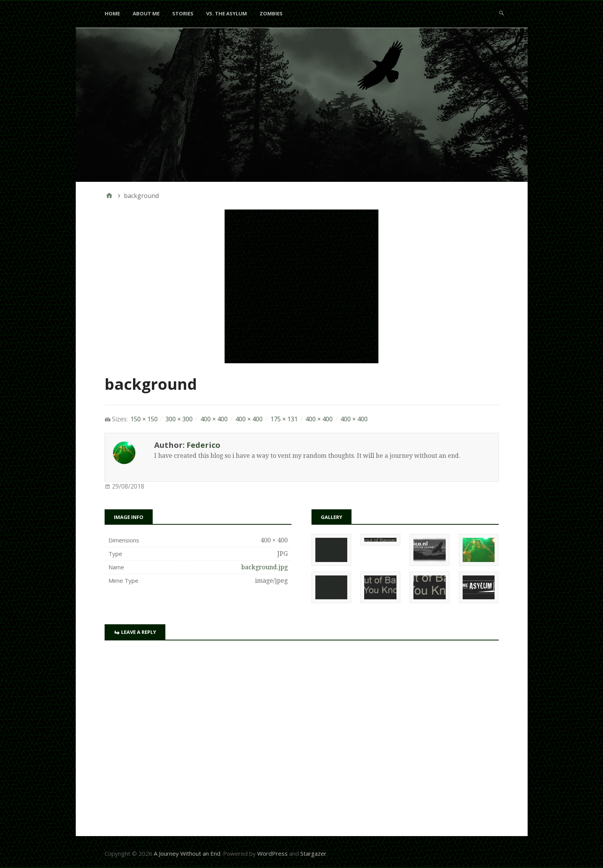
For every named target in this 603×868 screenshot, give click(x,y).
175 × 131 (284, 419)
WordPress (272, 853)
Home (112, 13)
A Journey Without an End (187, 853)
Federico (203, 445)
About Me (146, 13)
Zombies (271, 13)
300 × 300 (179, 419)
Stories (183, 13)
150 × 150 (144, 419)
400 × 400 (214, 419)
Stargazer (313, 853)
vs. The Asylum (227, 13)
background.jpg (264, 567)
